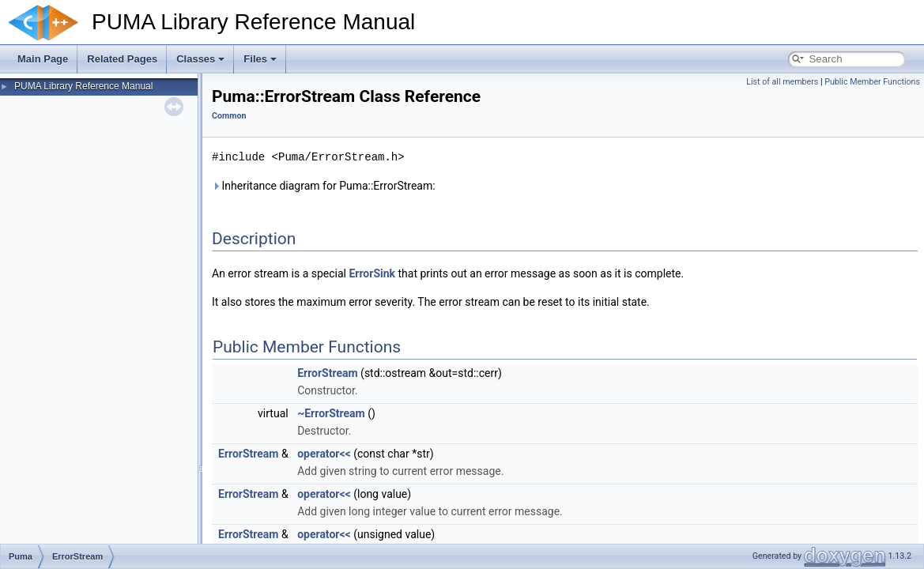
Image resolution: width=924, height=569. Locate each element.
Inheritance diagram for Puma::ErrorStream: (324, 186)
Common (229, 116)
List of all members (782, 82)
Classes (200, 59)
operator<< (324, 454)
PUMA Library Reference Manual (83, 86)
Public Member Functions (872, 82)
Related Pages (122, 59)
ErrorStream (327, 373)
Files (260, 59)
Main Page (43, 59)
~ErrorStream (331, 413)
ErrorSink (372, 273)
